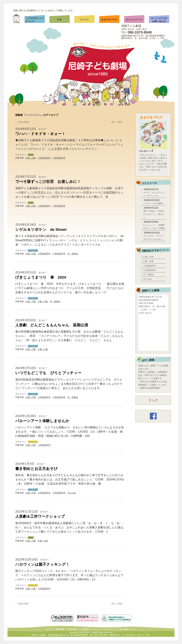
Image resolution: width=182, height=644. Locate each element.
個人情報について (128, 629)
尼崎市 (87, 618)
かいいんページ (134, 20)
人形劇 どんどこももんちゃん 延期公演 (52, 325)
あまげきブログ (109, 20)
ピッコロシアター (62, 618)
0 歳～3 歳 (31, 301)
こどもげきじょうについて (35, 20)
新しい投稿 (118, 122)
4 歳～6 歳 (31, 158)
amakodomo (33, 115)
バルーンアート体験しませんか (42, 421)
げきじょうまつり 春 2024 (41, 277)
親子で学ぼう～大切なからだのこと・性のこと (154, 214)
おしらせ (33, 250)
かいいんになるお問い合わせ (159, 20)
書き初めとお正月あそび (36, 469)
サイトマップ (109, 629)
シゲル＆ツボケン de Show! (41, 229)
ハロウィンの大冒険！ (154, 203)
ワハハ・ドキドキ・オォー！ (40, 134)
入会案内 (85, 629)
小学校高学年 (59, 158)
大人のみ (72, 493)
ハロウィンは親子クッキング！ (42, 564)
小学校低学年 (44, 158)
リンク (153, 400)
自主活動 (72, 629)
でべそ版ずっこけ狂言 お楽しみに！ (48, 181)
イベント (84, 20)
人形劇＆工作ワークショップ (40, 516)
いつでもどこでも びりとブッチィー (48, 373)
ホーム (49, 629)
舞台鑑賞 (60, 629)
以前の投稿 (22, 122)
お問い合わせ (145, 313)
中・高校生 (73, 254)
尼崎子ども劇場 (131, 26)
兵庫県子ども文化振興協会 (116, 618)
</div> (153, 332)
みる (63, 20)
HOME (16, 22)
